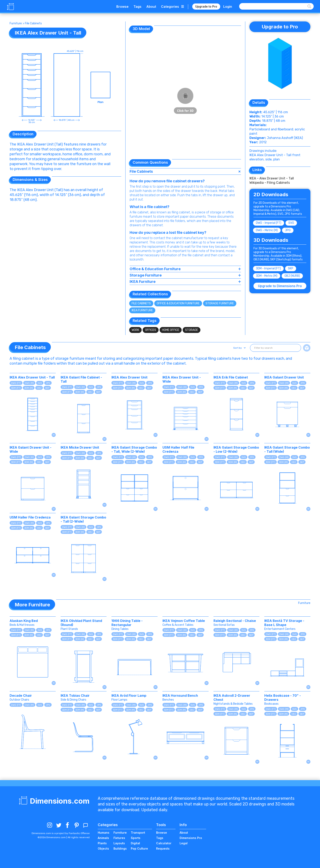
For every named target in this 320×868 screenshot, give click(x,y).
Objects (103, 848)
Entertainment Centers (280, 629)
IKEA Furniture (142, 310)
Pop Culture (139, 848)
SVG (291, 223)
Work (135, 330)
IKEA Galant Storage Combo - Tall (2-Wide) (83, 519)
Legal (184, 843)
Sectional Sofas (224, 625)
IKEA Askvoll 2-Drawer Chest (232, 698)
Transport (138, 833)
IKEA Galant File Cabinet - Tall (81, 379)
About (151, 7)
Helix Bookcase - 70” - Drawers (283, 698)
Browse (122, 7)
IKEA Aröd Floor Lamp (129, 696)
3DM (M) (29, 388)
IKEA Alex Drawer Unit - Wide (182, 379)
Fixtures (119, 838)
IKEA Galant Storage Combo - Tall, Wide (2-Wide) (134, 449)
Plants (102, 843)
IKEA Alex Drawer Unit (129, 377)
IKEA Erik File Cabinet (231, 377)
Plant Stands (69, 629)
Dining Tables (120, 629)
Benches (168, 700)
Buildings (120, 848)
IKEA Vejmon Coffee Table (184, 621)
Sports (136, 838)
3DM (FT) (16, 388)
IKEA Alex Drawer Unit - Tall (32, 377)
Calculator (164, 843)
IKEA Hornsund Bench (180, 696)
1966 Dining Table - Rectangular (127, 623)
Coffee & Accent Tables (178, 625)
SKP (291, 268)
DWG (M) (29, 383)
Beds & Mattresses (22, 625)
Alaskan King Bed (24, 621)
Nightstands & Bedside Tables (233, 704)
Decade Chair (21, 696)
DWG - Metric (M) (267, 230)
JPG (288, 230)
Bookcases (271, 704)
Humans (104, 833)
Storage (192, 330)
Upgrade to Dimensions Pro (280, 286)
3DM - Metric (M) (267, 276)
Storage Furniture (220, 303)
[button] (239, 348)
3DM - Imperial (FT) (268, 268)
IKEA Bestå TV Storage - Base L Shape (284, 623)
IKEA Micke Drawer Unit (80, 447)
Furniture (16, 23)
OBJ (39, 388)
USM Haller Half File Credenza (178, 449)
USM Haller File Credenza (30, 517)
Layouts (119, 843)
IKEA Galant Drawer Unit (284, 377)
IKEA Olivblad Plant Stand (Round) (81, 623)
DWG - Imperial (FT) (269, 223)
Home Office (171, 330)
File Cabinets (33, 23)
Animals (103, 838)
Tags (137, 7)
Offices (151, 330)
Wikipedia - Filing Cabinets (270, 183)
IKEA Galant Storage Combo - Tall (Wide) (287, 449)
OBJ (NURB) (292, 276)
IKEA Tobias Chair (75, 696)
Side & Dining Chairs (73, 700)
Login (228, 7)
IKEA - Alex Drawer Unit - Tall (272, 178)
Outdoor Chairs (19, 700)
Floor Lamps (119, 700)
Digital (135, 843)
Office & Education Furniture (178, 303)
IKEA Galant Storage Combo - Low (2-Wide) (236, 449)
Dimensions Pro (191, 838)
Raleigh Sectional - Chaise (235, 621)
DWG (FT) (16, 383)
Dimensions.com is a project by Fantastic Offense (61, 833)
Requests (163, 848)
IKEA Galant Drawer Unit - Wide (31, 449)
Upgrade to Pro (206, 6)
